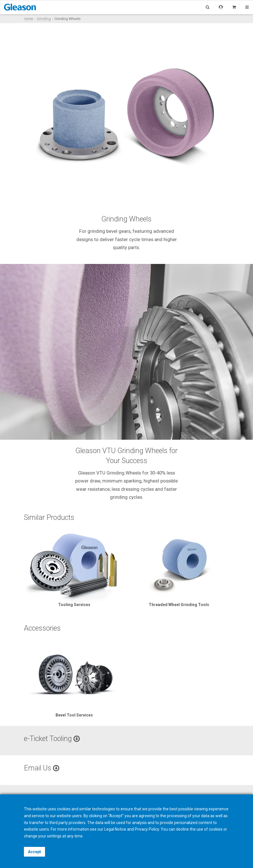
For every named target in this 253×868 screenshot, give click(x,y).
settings (54, 836)
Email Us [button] (42, 768)
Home (28, 19)
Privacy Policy (147, 829)
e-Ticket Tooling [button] (52, 739)
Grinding (44, 19)
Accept (34, 852)
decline (182, 829)
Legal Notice (115, 829)
